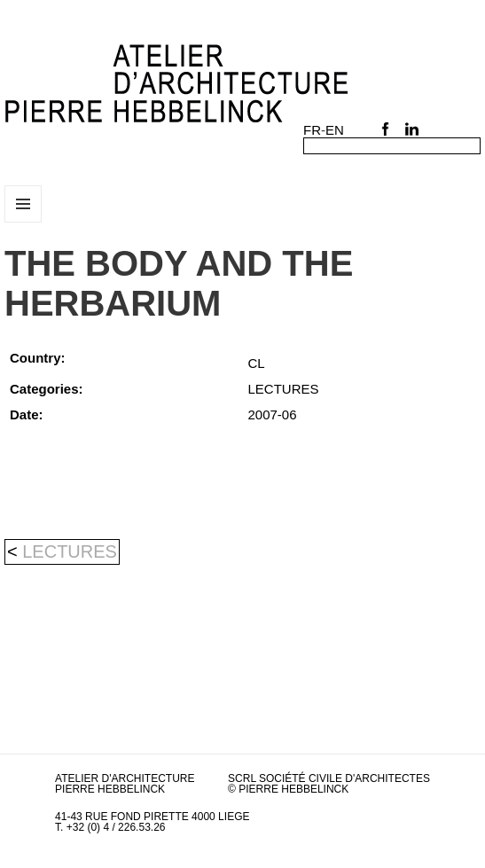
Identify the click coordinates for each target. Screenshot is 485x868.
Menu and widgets (23, 222)
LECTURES (70, 551)
